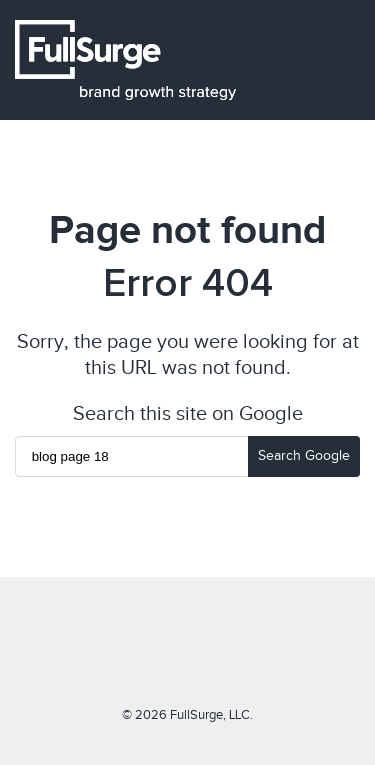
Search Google (304, 455)
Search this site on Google (188, 413)
